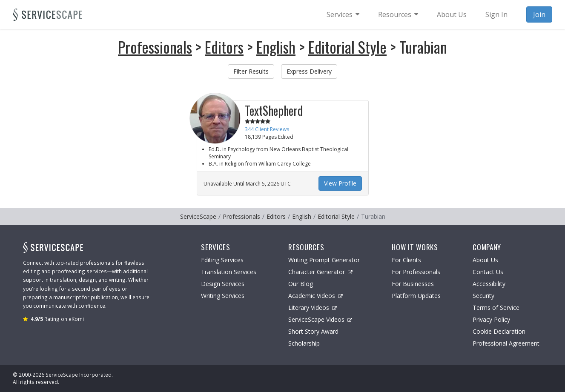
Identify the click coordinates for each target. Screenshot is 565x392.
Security (483, 296)
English (276, 47)
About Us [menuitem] (452, 14)
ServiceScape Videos (320, 319)
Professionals (155, 47)
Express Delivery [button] (309, 71)
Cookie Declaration (499, 331)
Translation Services (229, 272)
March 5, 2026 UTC (268, 184)
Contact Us (488, 272)
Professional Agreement (506, 343)
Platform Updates (416, 296)
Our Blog (301, 284)
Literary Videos (313, 308)
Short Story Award (313, 331)
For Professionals (416, 272)
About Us (485, 260)
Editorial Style (347, 47)
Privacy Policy (491, 319)
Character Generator (320, 272)
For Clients (406, 260)
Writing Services (223, 296)
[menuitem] (343, 14)
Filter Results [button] (251, 71)
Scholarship (304, 343)
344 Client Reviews (267, 129)
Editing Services (222, 260)
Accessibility (489, 284)
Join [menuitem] (539, 14)
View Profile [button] (340, 183)
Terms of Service (496, 308)
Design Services (223, 284)
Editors (224, 47)
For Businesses (413, 284)
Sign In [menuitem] (496, 14)
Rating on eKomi (57, 319)
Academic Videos (315, 296)
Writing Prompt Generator (324, 260)
